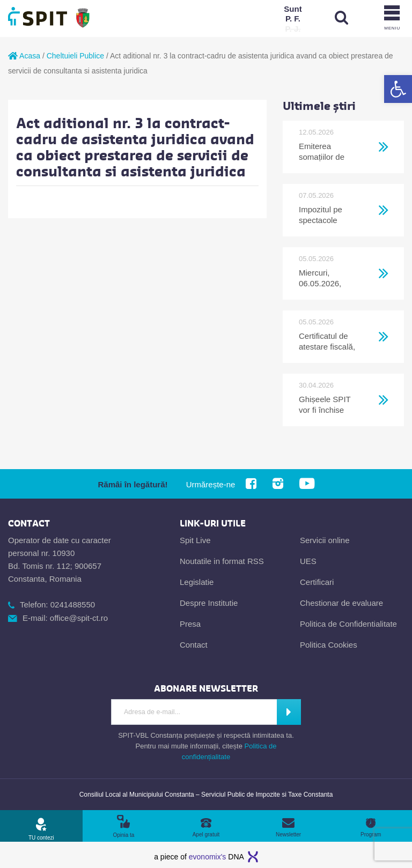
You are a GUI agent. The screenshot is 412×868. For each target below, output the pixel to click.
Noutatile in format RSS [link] (222, 561)
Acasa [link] (24, 56)
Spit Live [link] (195, 540)
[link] (398, 89)
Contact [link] (194, 645)
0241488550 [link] (73, 604)
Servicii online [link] (325, 540)
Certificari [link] (317, 582)
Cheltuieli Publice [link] (75, 56)
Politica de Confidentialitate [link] (348, 624)
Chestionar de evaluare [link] (341, 603)
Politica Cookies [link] (329, 645)
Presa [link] (190, 624)
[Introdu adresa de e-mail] (194, 712)
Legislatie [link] (197, 582)
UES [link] (308, 561)
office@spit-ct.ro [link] (79, 618)
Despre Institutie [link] (209, 603)
